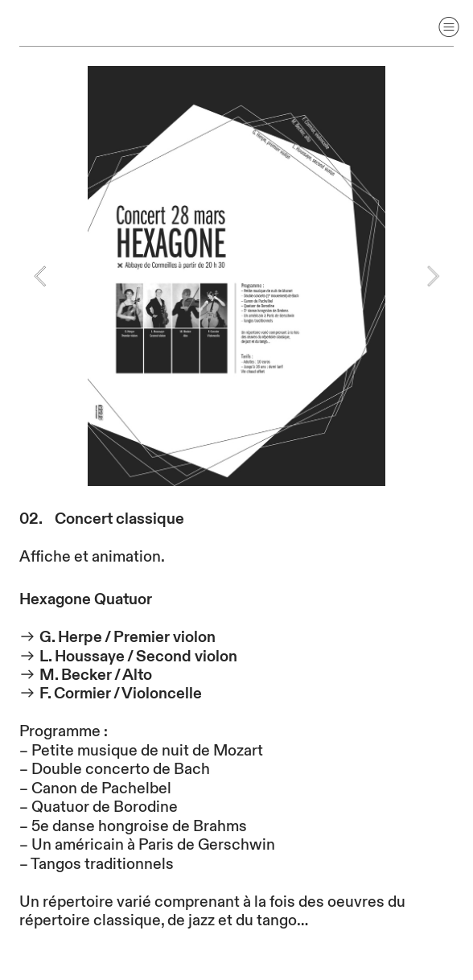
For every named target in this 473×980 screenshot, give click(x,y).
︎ (449, 27)
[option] (236, 276)
